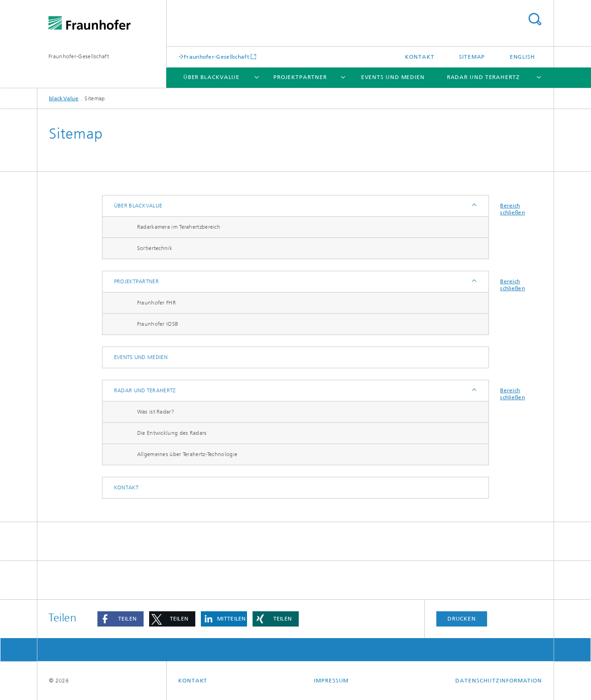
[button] (121, 619)
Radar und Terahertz (483, 77)
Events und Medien (393, 77)
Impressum (331, 681)
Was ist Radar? (156, 412)
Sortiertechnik (155, 248)
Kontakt (419, 57)
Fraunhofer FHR (157, 303)
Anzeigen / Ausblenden (473, 206)
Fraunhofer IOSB (158, 324)
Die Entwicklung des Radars (172, 433)
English (522, 57)
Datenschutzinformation (499, 681)
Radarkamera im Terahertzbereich (179, 227)
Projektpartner (300, 77)
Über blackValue (212, 77)
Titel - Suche (535, 19)
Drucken (462, 619)
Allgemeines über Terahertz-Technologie (187, 454)
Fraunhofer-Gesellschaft (79, 56)
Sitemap (472, 57)
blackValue (64, 98)
